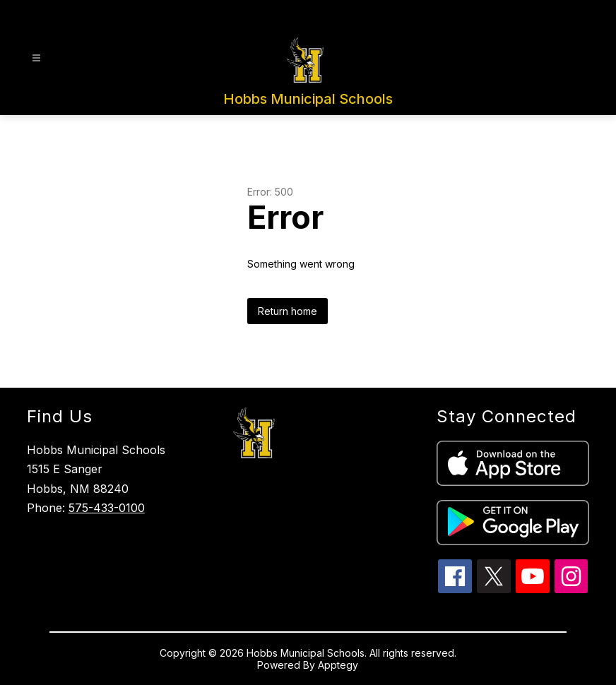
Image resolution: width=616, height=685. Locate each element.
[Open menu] (36, 58)
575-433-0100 (107, 508)
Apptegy (338, 665)
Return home (288, 311)
